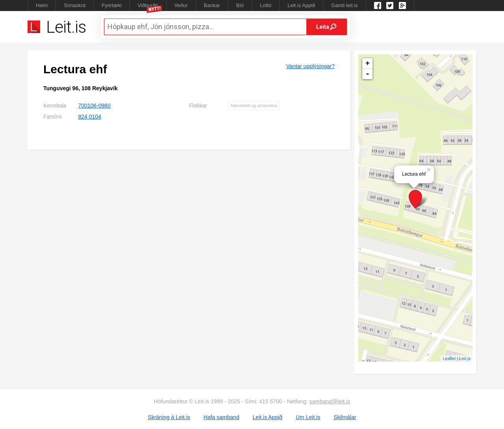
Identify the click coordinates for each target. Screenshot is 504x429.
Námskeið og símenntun (254, 106)
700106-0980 (94, 106)
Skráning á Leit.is (169, 417)
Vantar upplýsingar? (310, 66)
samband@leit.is (330, 401)
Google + (402, 6)
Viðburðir (148, 5)
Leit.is (465, 358)
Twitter (390, 6)
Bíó (240, 5)
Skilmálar (345, 417)
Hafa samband (221, 417)
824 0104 (89, 117)
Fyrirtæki (112, 5)
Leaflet (449, 358)
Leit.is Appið (301, 5)
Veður (181, 5)
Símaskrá (75, 5)
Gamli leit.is (344, 5)
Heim (42, 5)
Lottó (266, 5)
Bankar (212, 5)
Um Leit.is (308, 417)
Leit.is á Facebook (378, 6)
